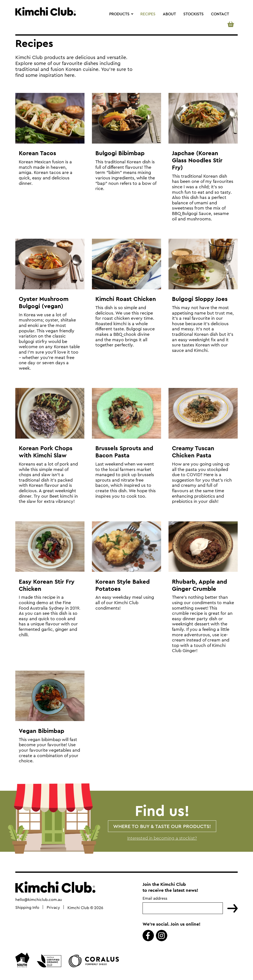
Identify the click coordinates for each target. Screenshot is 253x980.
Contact (220, 14)
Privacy (53, 908)
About (169, 14)
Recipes (148, 14)
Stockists (193, 14)
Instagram (162, 936)
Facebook (148, 936)
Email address (155, 899)
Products (119, 14)
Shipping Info (27, 908)
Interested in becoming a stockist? (162, 838)
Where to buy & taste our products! (162, 826)
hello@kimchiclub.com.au (39, 900)
